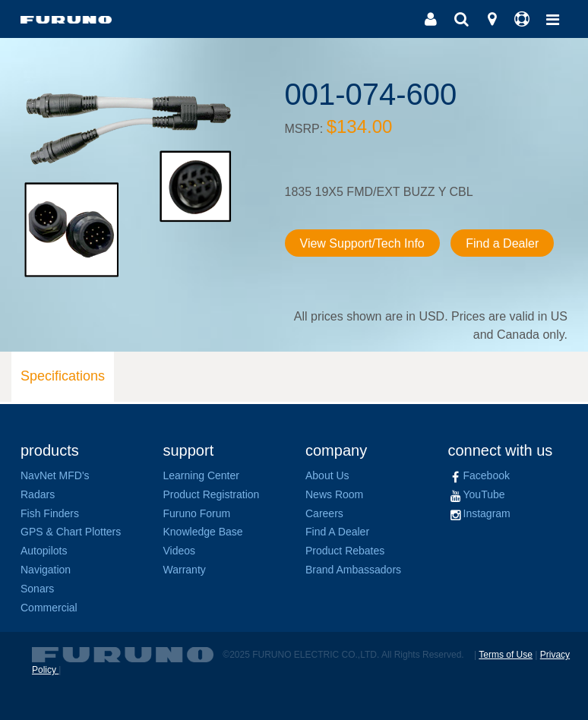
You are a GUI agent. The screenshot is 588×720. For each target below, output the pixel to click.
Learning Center (201, 475)
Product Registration (212, 494)
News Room (334, 494)
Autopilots (44, 551)
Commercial (49, 608)
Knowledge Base (203, 532)
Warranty (185, 570)
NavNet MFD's (55, 475)
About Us (327, 475)
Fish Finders (50, 513)
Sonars (37, 589)
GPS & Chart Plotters (71, 532)
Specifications (63, 376)
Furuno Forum (197, 513)
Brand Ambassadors (353, 570)
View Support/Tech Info (362, 243)
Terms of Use (506, 655)
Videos (180, 551)
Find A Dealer (337, 532)
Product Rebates (345, 551)
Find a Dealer (502, 243)
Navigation (46, 570)
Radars (38, 494)
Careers (324, 513)
